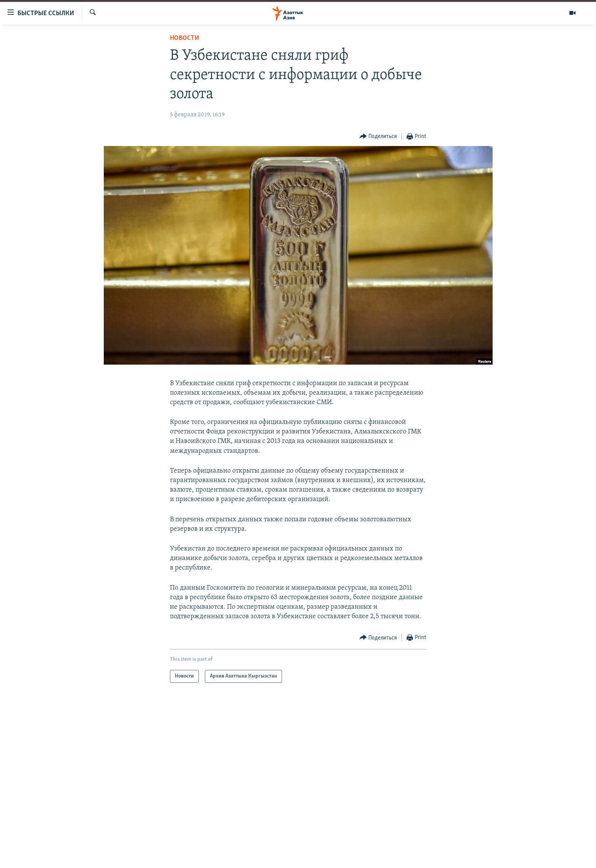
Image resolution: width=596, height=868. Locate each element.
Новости (185, 38)
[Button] (378, 137)
